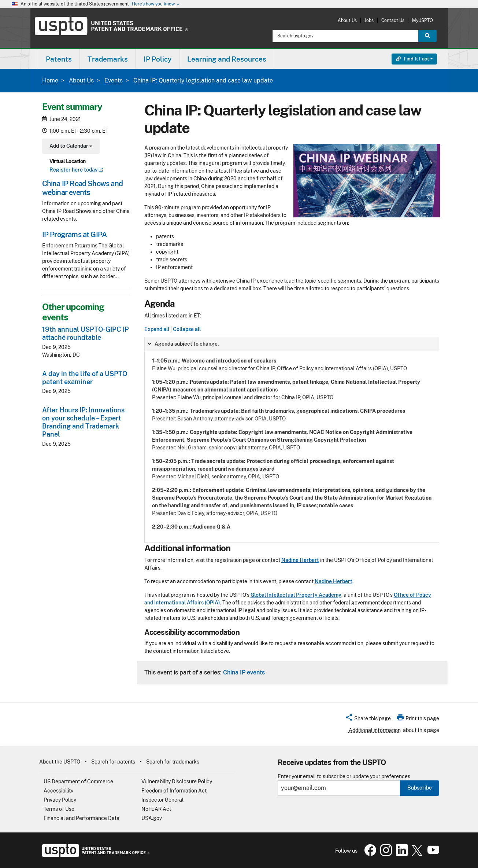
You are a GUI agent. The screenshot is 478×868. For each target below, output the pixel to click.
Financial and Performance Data (81, 818)
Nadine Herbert (300, 560)
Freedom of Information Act (174, 791)
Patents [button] (59, 59)
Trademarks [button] (108, 59)
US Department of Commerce (78, 781)
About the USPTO (60, 762)
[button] (368, 720)
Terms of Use (59, 809)
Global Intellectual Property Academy (296, 595)
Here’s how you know (156, 4)
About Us (347, 20)
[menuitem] (59, 59)
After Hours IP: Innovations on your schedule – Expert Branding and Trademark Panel (83, 422)
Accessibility (58, 791)
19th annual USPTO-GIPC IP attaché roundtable (86, 333)
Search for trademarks (173, 762)
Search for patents (113, 762)
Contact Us (393, 20)
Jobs (369, 20)
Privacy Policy (60, 800)
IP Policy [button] (158, 59)
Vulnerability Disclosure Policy (177, 781)
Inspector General (162, 800)
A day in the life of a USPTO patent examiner (85, 378)
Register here (76, 170)
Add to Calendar (70, 147)
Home (50, 80)
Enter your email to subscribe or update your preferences (344, 777)
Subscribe (420, 788)
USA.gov (152, 818)
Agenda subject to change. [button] (183, 344)
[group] (292, 440)
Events (114, 80)
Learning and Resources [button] (227, 59)
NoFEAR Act (156, 809)
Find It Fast (412, 59)
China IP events (244, 672)
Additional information (375, 730)
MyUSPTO (423, 20)
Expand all (157, 329)
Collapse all (187, 329)
